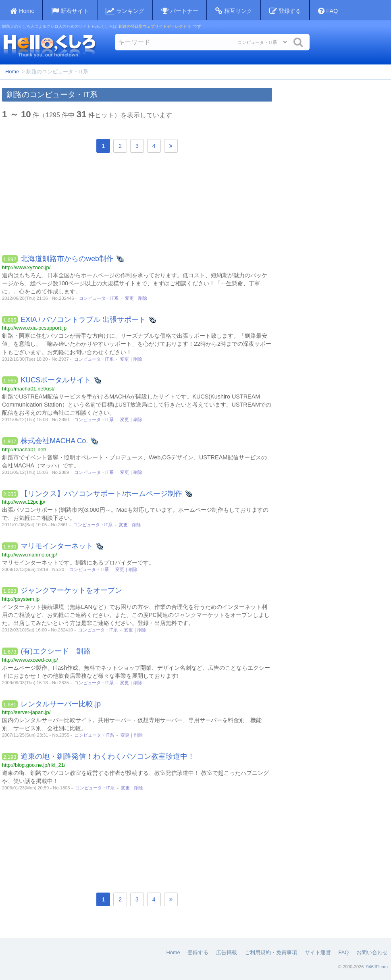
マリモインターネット (57, 546)
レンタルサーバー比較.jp (61, 704)
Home (12, 72)
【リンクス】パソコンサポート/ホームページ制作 (101, 494)
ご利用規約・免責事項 (271, 952)
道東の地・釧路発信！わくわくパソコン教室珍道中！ (108, 756)
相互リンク (234, 11)
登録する (285, 11)
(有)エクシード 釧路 (56, 651)
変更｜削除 (136, 298)
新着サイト (70, 11)
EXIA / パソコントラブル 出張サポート (83, 320)
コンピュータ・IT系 (99, 298)
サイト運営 (318, 952)
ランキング (125, 11)
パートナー (180, 11)
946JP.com (377, 967)
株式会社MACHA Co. (54, 441)
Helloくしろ (49, 46)
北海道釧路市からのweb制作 (67, 259)
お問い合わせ (372, 952)
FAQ (328, 11)
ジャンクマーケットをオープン (71, 590)
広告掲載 (227, 952)
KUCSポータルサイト (56, 380)
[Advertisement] (137, 206)
